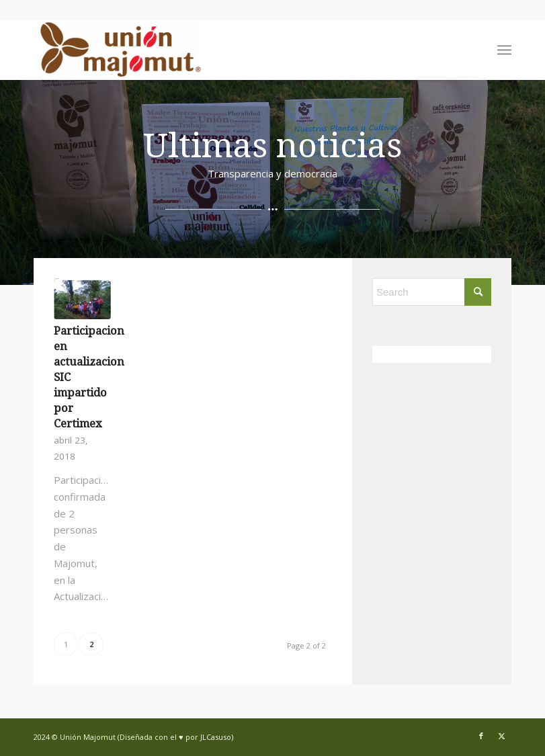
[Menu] (504, 50)
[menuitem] (504, 50)
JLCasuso (216, 737)
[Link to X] (501, 736)
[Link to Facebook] (481, 736)
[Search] (432, 292)
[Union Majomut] (118, 50)
